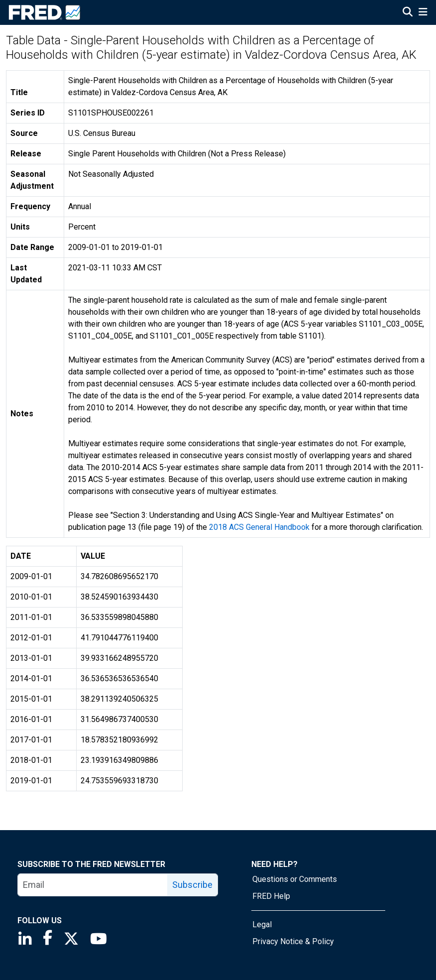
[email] (93, 885)
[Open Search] (408, 13)
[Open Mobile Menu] (423, 13)
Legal (262, 924)
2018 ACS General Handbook (259, 527)
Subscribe (192, 885)
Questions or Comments (295, 879)
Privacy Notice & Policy (293, 941)
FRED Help (271, 896)
